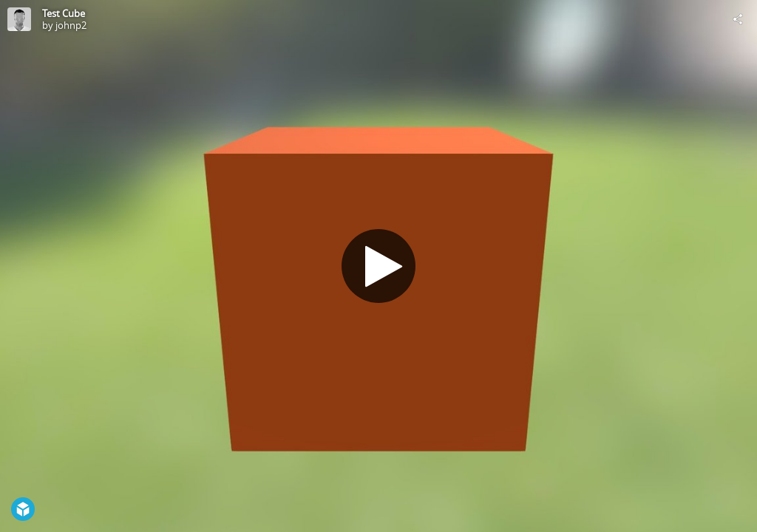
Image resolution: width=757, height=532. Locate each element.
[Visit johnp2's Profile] (19, 19)
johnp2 (71, 25)
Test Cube (64, 13)
